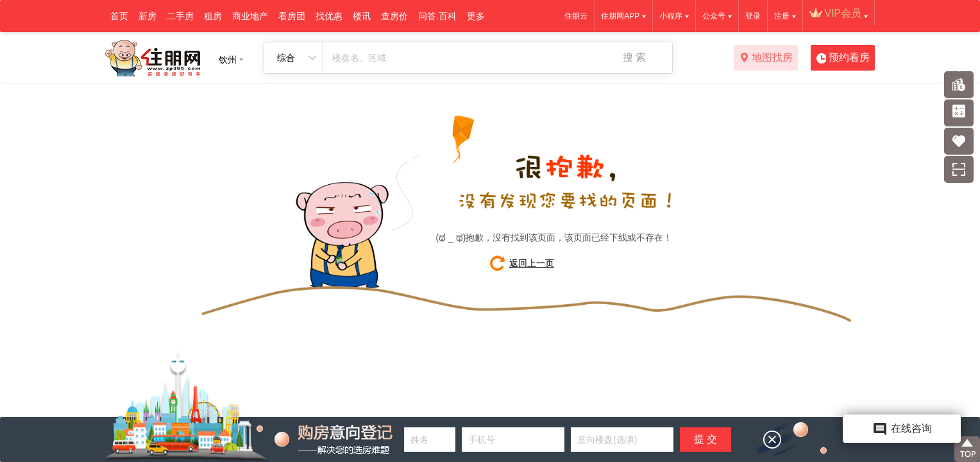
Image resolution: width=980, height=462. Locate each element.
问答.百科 (437, 16)
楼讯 (362, 16)
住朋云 (576, 16)
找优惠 (329, 16)
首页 (119, 16)
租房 (213, 16)
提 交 (705, 439)
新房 (148, 16)
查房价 (394, 16)
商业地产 (250, 16)
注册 (782, 16)
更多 (476, 16)
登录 (753, 16)
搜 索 (634, 57)
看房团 (292, 16)
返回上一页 (532, 263)
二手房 (180, 16)
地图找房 (766, 58)
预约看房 (843, 58)
